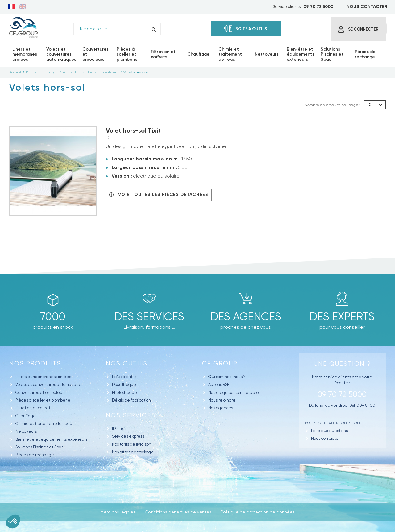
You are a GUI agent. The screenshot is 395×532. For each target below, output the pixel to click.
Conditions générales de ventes (178, 512)
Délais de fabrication (131, 400)
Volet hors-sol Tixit (133, 130)
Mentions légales (118, 512)
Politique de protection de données (258, 512)
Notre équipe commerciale (234, 392)
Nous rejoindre (222, 400)
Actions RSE (219, 384)
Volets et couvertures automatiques (49, 384)
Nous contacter (325, 438)
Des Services (149, 316)
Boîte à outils (124, 377)
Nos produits (35, 363)
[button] (13, 522)
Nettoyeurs (26, 431)
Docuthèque (124, 384)
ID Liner (119, 429)
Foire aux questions (329, 431)
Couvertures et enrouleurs (40, 392)
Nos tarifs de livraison (132, 444)
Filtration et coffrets (34, 408)
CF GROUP (220, 363)
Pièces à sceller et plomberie (43, 400)
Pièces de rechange (35, 455)
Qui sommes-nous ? (227, 377)
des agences (246, 316)
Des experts (342, 316)
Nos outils (127, 363)
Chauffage (26, 416)
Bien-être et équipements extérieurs (51, 439)
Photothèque (125, 392)
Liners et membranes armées (43, 377)
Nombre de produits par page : (332, 105)
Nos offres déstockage (133, 452)
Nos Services (131, 415)
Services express (128, 436)
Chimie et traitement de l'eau (44, 424)
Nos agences (221, 408)
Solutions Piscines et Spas (39, 447)
